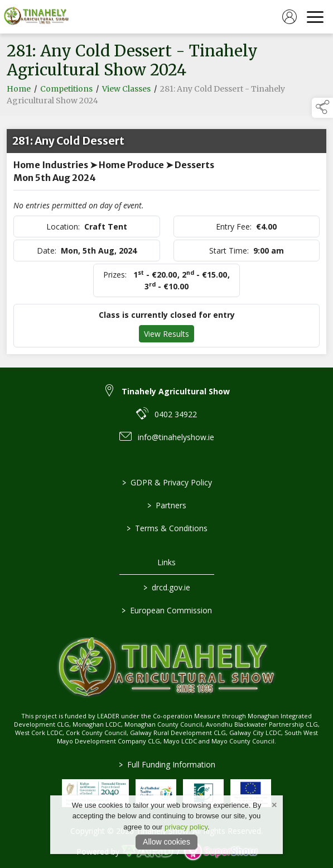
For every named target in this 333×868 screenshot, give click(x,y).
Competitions (66, 90)
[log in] (289, 17)
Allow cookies (166, 842)
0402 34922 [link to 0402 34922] (176, 414)
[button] (322, 108)
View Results (166, 335)
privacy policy (186, 827)
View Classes (126, 90)
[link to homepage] (36, 17)
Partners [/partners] (167, 505)
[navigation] (315, 17)
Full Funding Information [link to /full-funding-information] (166, 764)
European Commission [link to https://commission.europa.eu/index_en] (167, 610)
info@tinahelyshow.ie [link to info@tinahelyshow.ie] (176, 437)
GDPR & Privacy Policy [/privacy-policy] (166, 482)
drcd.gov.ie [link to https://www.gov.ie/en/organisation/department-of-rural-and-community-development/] (167, 587)
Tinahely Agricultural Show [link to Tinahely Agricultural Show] (176, 391)
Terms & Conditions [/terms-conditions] (166, 528)
